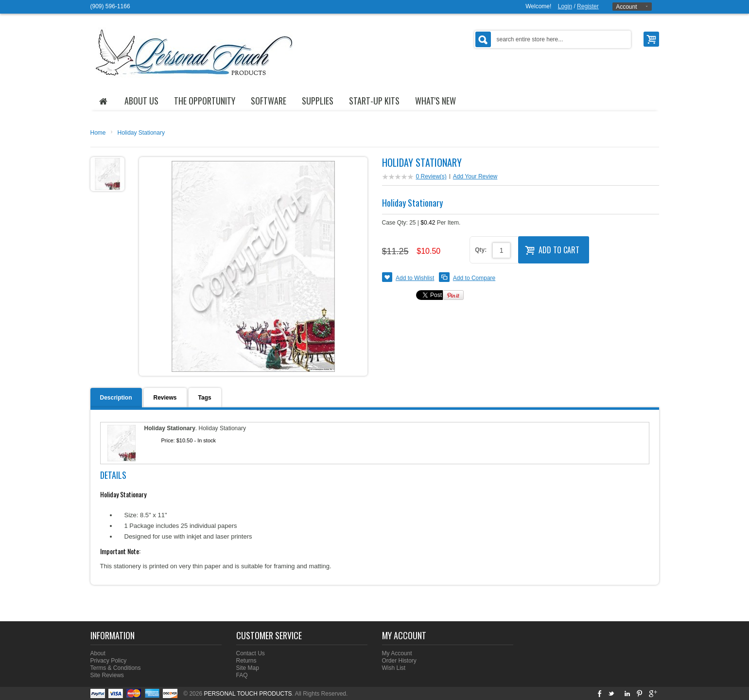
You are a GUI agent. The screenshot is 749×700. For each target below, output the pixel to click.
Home (98, 133)
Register (588, 6)
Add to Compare (474, 278)
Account (626, 7)
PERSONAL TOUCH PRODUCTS (248, 694)
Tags (205, 398)
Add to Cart (552, 249)
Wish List (394, 668)
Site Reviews (107, 675)
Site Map (248, 668)
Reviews (165, 398)
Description (116, 398)
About (98, 653)
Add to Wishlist (415, 278)
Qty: (481, 250)
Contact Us (251, 653)
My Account (397, 653)
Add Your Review (475, 176)
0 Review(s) (431, 176)
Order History (399, 661)
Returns (246, 661)
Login (565, 6)
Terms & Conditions (116, 668)
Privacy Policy (109, 661)
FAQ (242, 675)
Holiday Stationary (141, 133)
